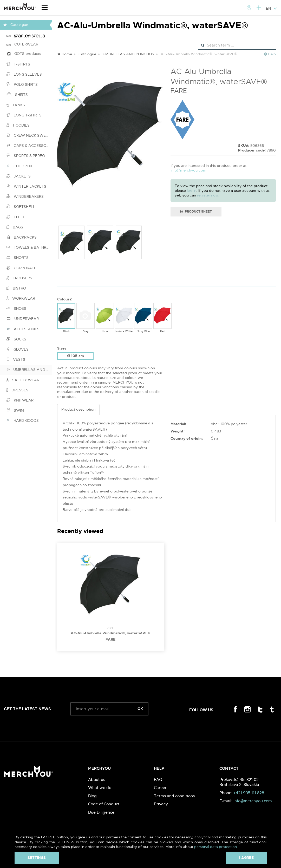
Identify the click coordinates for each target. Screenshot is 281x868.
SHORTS (18, 258)
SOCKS (16, 339)
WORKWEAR (21, 298)
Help (270, 54)
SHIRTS (17, 95)
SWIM (15, 410)
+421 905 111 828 (249, 793)
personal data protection (215, 847)
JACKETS (19, 176)
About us (97, 780)
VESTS (16, 359)
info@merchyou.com (188, 170)
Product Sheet (196, 212)
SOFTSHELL (21, 207)
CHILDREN (19, 166)
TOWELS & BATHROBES (29, 247)
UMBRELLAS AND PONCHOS (29, 370)
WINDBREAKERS (25, 196)
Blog (92, 796)
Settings (37, 858)
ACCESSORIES (23, 329)
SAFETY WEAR (23, 380)
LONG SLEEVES (24, 74)
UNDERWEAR (23, 319)
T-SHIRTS (18, 64)
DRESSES (17, 390)
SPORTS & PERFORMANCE (29, 156)
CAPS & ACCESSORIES (29, 146)
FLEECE (17, 217)
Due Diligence (101, 812)
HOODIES (18, 125)
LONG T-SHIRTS (24, 115)
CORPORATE (21, 268)
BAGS (15, 227)
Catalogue (87, 54)
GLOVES (18, 349)
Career (160, 788)
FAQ (158, 780)
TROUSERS (19, 278)
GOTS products (24, 54)
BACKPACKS (22, 237)
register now (208, 195)
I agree (246, 858)
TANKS (16, 105)
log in (192, 190)
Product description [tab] (78, 409)
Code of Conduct (104, 804)
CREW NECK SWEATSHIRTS (29, 135)
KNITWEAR (20, 400)
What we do (100, 788)
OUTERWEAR (22, 44)
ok (140, 709)
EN (272, 8)
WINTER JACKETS (26, 186)
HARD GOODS (23, 420)
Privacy (161, 804)
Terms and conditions (174, 796)
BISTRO (16, 288)
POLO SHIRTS (22, 84)
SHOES (16, 308)
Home (65, 54)
